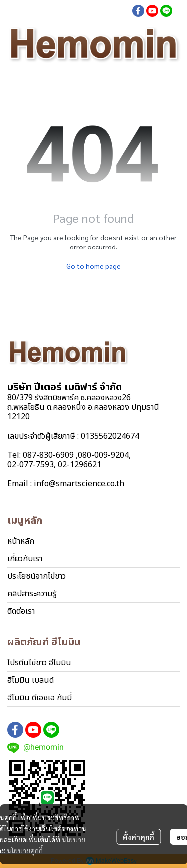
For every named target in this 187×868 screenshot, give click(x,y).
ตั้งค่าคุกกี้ (138, 837)
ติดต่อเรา (21, 611)
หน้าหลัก (21, 541)
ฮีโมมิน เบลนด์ (31, 680)
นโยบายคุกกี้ (25, 850)
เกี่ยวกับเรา (25, 559)
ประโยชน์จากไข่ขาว (37, 576)
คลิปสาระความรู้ (32, 594)
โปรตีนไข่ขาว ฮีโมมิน (39, 663)
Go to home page (93, 266)
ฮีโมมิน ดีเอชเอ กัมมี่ (40, 698)
